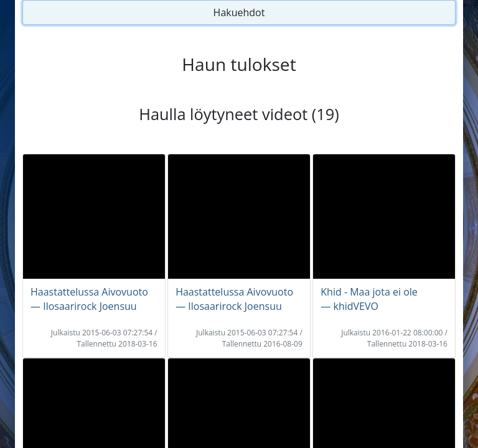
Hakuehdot (239, 12)
